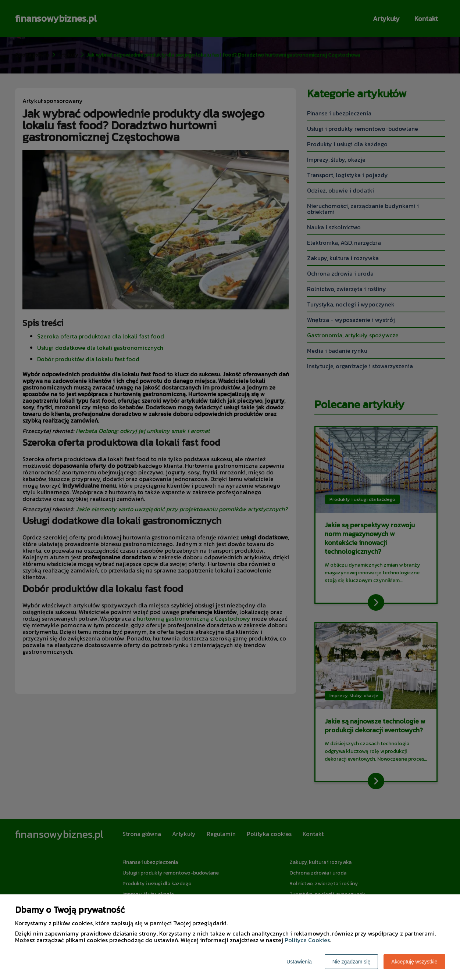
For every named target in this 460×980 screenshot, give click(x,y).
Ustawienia (299, 962)
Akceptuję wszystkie (414, 962)
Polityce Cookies (307, 940)
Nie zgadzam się (352, 962)
